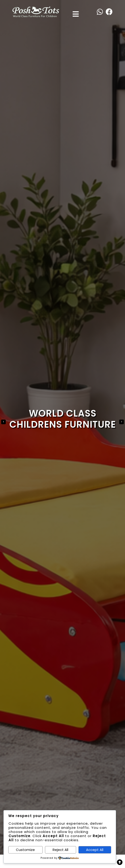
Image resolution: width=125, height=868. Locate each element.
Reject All (60, 850)
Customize (25, 850)
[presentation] (3, 422)
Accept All (95, 850)
